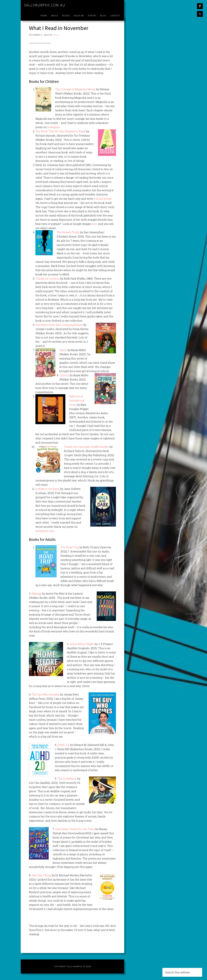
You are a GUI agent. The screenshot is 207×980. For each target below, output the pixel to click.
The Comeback (67, 779)
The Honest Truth (68, 232)
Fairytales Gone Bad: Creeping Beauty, (59, 325)
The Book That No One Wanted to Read (60, 131)
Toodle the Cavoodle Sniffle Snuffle (86, 447)
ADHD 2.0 (63, 745)
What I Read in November (60, 28)
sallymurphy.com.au (45, 5)
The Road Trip (69, 547)
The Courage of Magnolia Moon (75, 89)
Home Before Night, (82, 644)
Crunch (64, 375)
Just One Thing (41, 875)
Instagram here (45, 531)
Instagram (54, 127)
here (95, 224)
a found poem (102, 199)
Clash (63, 350)
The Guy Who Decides (45, 694)
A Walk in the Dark (47, 489)
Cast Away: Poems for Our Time (75, 829)
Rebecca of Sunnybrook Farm (77, 400)
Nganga (36, 593)
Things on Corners (47, 278)
